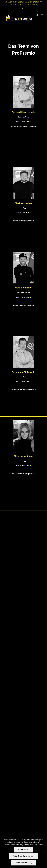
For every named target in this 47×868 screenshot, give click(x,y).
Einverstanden (24, 850)
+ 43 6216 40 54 (32, 4)
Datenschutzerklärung (23, 863)
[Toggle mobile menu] (42, 15)
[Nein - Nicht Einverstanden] (44, 852)
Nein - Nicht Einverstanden (23, 856)
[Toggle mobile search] (37, 15)
